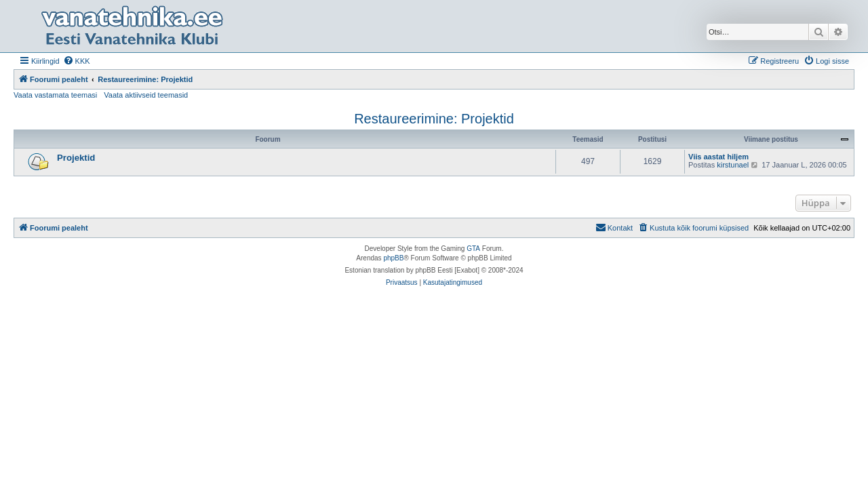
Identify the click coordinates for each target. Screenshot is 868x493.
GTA (473, 249)
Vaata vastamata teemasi (55, 95)
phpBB (393, 258)
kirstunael (733, 165)
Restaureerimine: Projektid (434, 119)
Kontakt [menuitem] (614, 227)
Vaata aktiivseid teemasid (146, 95)
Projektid (76, 158)
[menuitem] (77, 61)
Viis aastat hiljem (718, 157)
